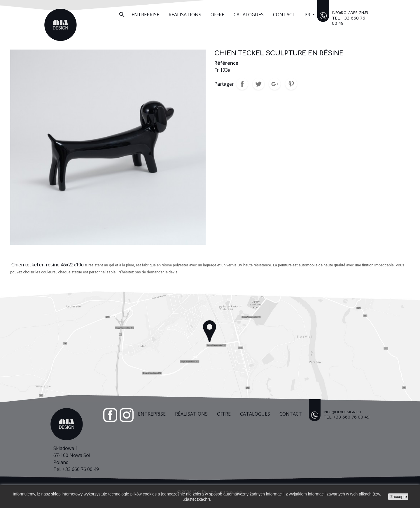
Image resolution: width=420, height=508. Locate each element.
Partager (242, 84)
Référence (226, 63)
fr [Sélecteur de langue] (308, 14)
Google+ (275, 84)
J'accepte (398, 497)
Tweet (258, 84)
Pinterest (291, 84)
